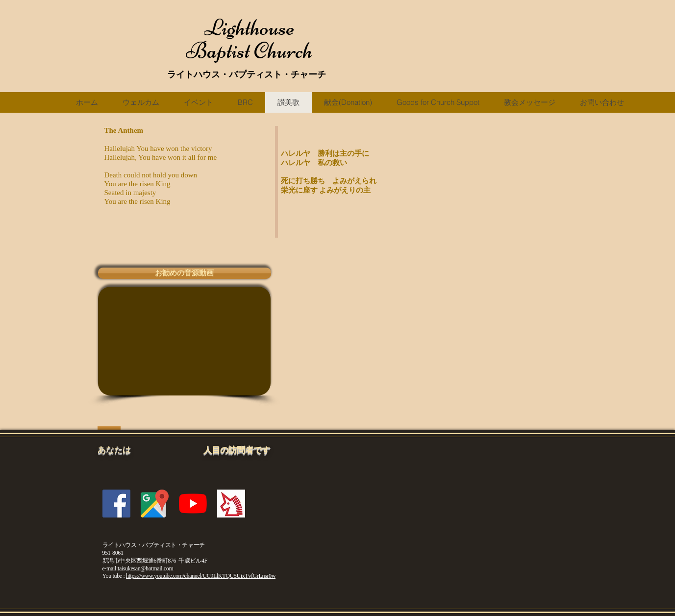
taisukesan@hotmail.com (145, 568)
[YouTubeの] (193, 504)
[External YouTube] (184, 341)
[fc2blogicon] (231, 504)
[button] (185, 273)
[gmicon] (155, 504)
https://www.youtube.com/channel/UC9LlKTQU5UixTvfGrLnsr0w (201, 576)
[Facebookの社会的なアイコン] (116, 504)
